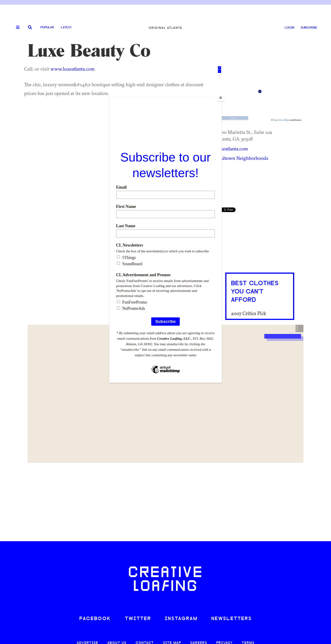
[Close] (221, 98)
